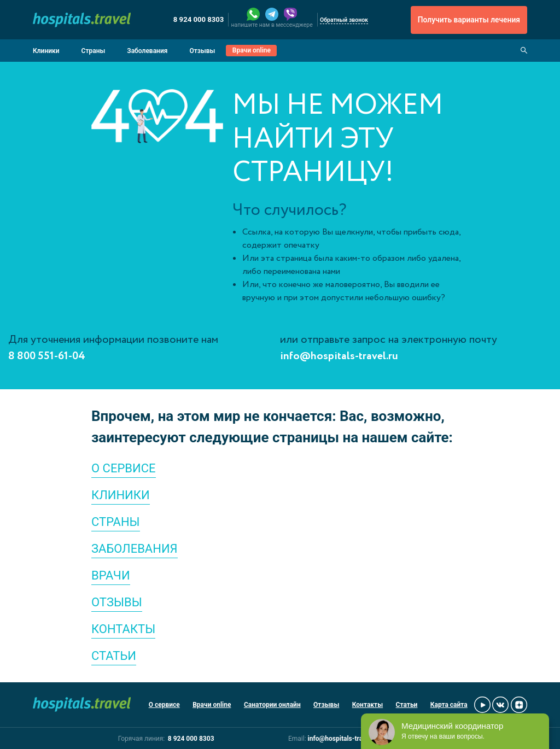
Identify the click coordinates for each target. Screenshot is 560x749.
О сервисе (164, 705)
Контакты (367, 705)
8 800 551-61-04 (47, 356)
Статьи (407, 705)
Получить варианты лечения (469, 20)
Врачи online (252, 50)
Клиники (46, 51)
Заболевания (147, 51)
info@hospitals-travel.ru (339, 356)
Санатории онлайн (272, 705)
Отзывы (202, 51)
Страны (94, 51)
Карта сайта (449, 705)
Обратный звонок (344, 20)
